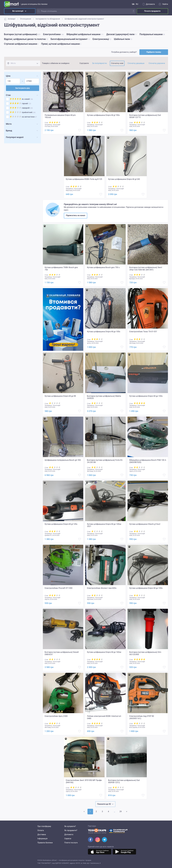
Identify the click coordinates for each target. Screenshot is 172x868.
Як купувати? (70, 826)
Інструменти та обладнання (48, 19)
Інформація (43, 839)
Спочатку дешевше (136, 63)
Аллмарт (10, 19)
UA (133, 4)
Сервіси (68, 839)
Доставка (42, 834)
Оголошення (26, 19)
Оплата (41, 830)
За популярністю (99, 63)
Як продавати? (71, 830)
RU (137, 4)
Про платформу (44, 826)
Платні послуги (71, 843)
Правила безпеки (45, 843)
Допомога (69, 834)
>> (114, 812)
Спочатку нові (117, 63)
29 (121, 812)
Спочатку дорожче (157, 63)
